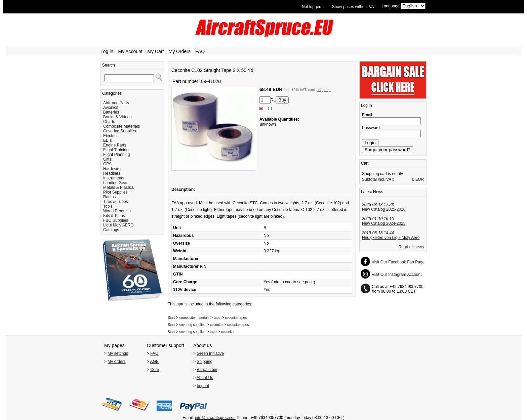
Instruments (114, 178)
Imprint (203, 386)
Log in (107, 51)
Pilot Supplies (115, 192)
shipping (323, 90)
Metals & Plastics (118, 187)
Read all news (411, 247)
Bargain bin (207, 370)
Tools (108, 206)
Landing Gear (115, 183)
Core (155, 370)
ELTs (108, 140)
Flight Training (116, 150)
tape (217, 318)
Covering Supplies (119, 131)
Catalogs (111, 230)
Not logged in (314, 7)
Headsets (112, 173)
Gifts (107, 159)
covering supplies (192, 325)
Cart (365, 163)
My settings (118, 353)
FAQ (200, 51)
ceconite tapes (236, 318)
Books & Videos (117, 117)
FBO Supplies (116, 220)
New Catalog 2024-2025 (384, 223)
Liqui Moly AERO (118, 225)
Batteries (111, 112)
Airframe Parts (116, 103)
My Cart (155, 51)
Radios (109, 197)
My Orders (180, 51)
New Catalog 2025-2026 (384, 209)
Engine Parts (115, 145)
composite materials (194, 318)
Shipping (205, 362)
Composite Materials (121, 126)
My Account (130, 51)
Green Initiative (210, 353)
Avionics (111, 108)
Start (171, 318)
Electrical (111, 136)
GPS (107, 164)
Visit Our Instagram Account (397, 275)
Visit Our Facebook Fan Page (398, 262)
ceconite (216, 325)
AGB (154, 362)
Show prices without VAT (354, 7)
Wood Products (117, 211)
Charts (109, 122)
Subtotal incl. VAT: (378, 179)
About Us (205, 378)
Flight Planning (116, 155)
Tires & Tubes (116, 202)
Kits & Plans (114, 216)
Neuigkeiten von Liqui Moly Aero (391, 238)
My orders (116, 362)
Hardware (112, 169)
